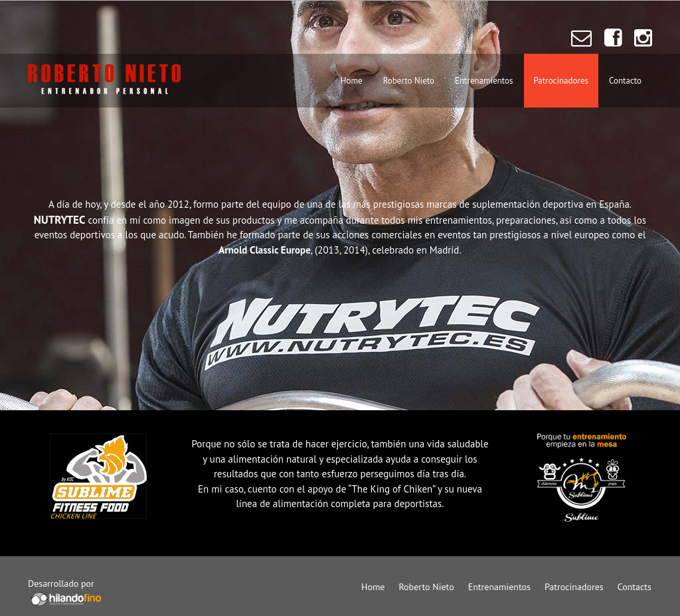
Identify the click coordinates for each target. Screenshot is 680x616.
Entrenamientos (484, 81)
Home (352, 81)
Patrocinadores (561, 81)
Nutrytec (340, 321)
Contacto (625, 81)
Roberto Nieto (409, 81)
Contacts (635, 587)
